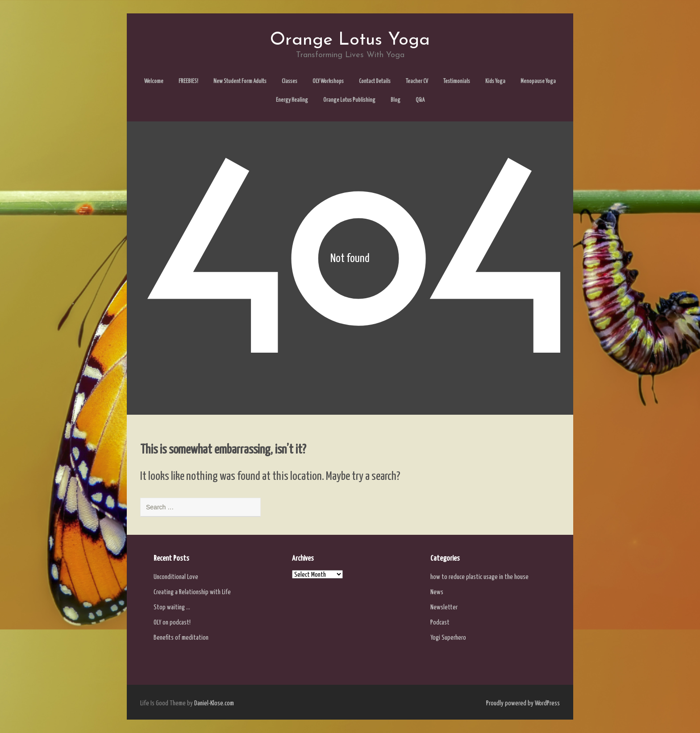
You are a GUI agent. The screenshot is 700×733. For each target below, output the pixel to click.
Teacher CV (417, 81)
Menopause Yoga (538, 81)
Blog (396, 100)
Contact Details (375, 81)
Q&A (420, 100)
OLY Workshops (328, 81)
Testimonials (457, 81)
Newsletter (444, 607)
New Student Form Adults (240, 81)
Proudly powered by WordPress (523, 703)
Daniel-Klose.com (214, 703)
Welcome (154, 81)
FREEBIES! (188, 81)
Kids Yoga (495, 81)
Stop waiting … (172, 607)
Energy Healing (292, 100)
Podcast (440, 623)
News (437, 592)
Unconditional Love (176, 577)
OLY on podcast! (172, 623)
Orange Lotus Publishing (349, 100)
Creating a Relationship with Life (192, 592)
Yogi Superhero (448, 638)
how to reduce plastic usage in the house (479, 577)
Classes (290, 81)
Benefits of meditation (181, 638)
